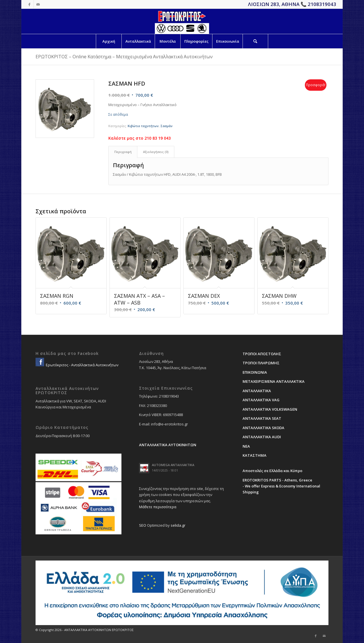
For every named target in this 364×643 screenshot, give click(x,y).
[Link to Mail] (38, 4)
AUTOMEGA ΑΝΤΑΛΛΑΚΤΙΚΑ (173, 465)
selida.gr (178, 525)
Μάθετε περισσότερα (158, 507)
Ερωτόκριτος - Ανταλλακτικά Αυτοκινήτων (82, 365)
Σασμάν (167, 126)
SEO (143, 525)
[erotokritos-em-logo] (182, 21)
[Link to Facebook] (29, 4)
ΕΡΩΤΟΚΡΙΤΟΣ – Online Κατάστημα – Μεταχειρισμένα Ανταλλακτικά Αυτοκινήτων (124, 57)
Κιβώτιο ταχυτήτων (143, 126)
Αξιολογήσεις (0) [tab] (156, 152)
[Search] (255, 41)
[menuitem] (109, 41)
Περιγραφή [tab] (123, 152)
